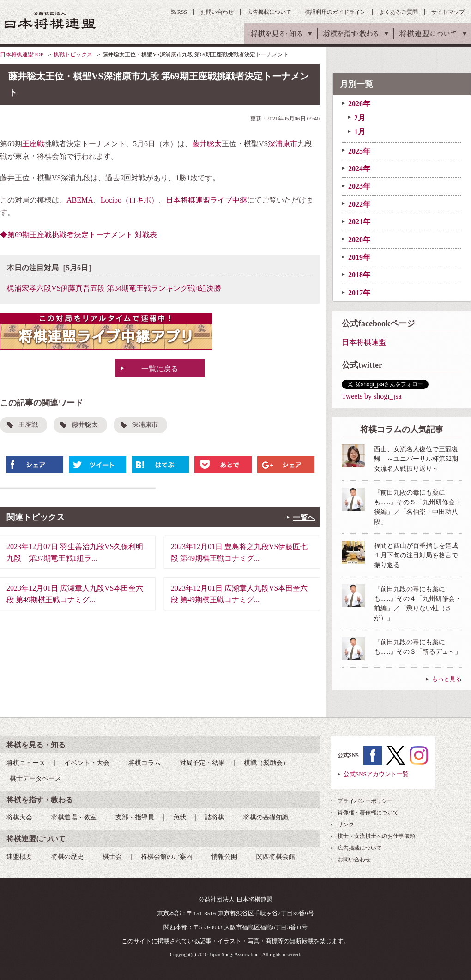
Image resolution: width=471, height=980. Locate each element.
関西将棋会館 (276, 857)
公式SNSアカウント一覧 (376, 774)
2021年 (359, 222)
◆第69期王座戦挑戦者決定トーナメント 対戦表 (78, 235)
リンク (346, 825)
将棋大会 (19, 817)
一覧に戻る (160, 369)
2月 (360, 118)
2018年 (359, 275)
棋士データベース (36, 779)
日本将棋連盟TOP (22, 54)
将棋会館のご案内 (167, 857)
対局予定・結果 (202, 763)
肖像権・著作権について (368, 813)
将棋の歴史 (67, 857)
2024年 (359, 169)
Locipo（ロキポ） (130, 200)
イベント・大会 (87, 763)
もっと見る (447, 679)
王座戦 (33, 144)
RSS (182, 12)
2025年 (359, 151)
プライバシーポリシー (365, 801)
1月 (360, 132)
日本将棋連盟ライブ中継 (206, 200)
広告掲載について (269, 12)
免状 (180, 817)
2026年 (359, 104)
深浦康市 (283, 144)
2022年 (359, 204)
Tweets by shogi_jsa (372, 396)
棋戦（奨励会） (266, 763)
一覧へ (304, 517)
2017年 (359, 293)
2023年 (359, 186)
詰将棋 (215, 817)
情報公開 (224, 857)
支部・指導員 (135, 817)
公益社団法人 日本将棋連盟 (50, 20)
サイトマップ (448, 12)
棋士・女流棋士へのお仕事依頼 (376, 836)
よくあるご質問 (399, 12)
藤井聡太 (207, 144)
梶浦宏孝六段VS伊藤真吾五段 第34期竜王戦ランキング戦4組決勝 (114, 288)
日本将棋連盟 (364, 342)
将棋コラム (145, 763)
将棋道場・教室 (74, 817)
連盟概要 (19, 857)
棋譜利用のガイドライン (335, 12)
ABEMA (80, 200)
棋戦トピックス (73, 54)
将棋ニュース (26, 763)
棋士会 (112, 857)
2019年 (359, 257)
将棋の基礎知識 (266, 817)
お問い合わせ (217, 12)
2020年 (359, 240)
